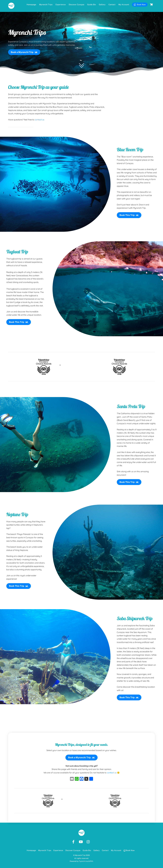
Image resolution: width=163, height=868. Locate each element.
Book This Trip (129, 213)
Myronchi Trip (80, 853)
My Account (124, 4)
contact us (39, 117)
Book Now (140, 4)
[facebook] (74, 840)
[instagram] (89, 840)
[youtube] (81, 840)
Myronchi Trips (46, 4)
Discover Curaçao (76, 4)
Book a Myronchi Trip (24, 50)
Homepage (31, 4)
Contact (112, 4)
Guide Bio (91, 4)
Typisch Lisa (84, 859)
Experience (61, 4)
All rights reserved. (81, 856)
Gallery (102, 4)
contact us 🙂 (113, 771)
